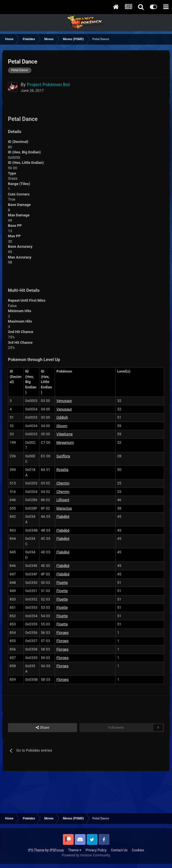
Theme (75, 850)
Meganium (65, 442)
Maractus (64, 508)
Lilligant (63, 500)
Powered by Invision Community (86, 855)
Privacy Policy (96, 850)
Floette (62, 583)
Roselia (62, 470)
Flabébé (63, 516)
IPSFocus (57, 850)
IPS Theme (36, 850)
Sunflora (63, 456)
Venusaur (64, 401)
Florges (62, 633)
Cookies (138, 850)
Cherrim (63, 483)
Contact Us (119, 850)
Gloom (62, 426)
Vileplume (64, 434)
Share (42, 728)
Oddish (62, 417)
